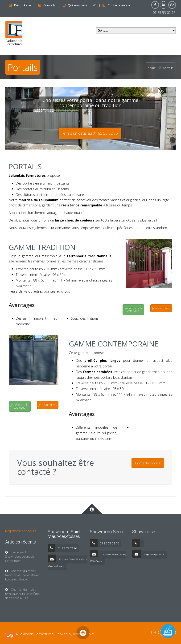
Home (152, 68)
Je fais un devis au (90, 133)
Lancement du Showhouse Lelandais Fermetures (20, 557)
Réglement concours (21, 531)
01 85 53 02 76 (163, 13)
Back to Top (83, 633)
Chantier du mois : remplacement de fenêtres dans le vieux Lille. (23, 594)
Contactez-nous (119, 5)
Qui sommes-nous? (82, 5)
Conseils (49, 5)
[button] (10, 636)
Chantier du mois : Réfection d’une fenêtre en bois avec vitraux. (22, 575)
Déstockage (23, 5)
